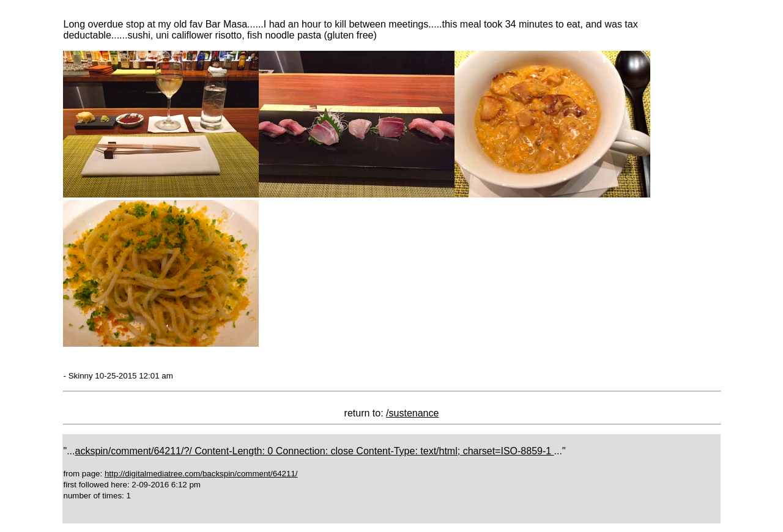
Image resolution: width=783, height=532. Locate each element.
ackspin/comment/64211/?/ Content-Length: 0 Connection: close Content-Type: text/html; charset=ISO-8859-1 (315, 451)
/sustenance (412, 413)
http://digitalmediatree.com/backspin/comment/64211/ (201, 474)
